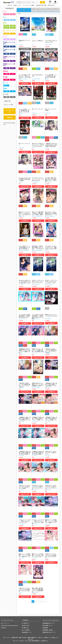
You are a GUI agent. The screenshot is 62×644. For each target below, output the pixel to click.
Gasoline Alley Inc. (36, 284)
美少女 (6, 71)
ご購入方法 (25, 628)
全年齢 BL (13, 26)
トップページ (5, 623)
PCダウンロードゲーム (38, 10)
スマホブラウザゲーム (52, 10)
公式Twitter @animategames (10, 625)
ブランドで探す (9, 105)
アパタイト (48, 250)
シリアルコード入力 (10, 111)
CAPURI (47, 79)
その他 (6, 94)
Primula (20, 44)
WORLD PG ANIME (23, 79)
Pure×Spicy (48, 353)
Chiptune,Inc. (35, 113)
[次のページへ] (46, 601)
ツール (6, 83)
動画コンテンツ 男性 (10, 65)
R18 (13, 14)
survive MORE (35, 182)
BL (5, 17)
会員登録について (27, 632)
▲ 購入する (25, 83)
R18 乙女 (6, 28)
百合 (6, 37)
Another (47, 148)
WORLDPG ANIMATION (37, 216)
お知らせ (4, 628)
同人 (6, 23)
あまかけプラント (23, 319)
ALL (24, 10)
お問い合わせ (26, 625)
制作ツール (6, 85)
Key (33, 45)
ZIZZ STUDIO (48, 319)
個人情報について (47, 625)
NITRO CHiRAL (48, 45)
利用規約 (45, 628)
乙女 (6, 11)
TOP (19, 13)
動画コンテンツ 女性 (10, 57)
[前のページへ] (30, 601)
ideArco (34, 147)
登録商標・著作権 (47, 630)
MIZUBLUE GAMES (36, 79)
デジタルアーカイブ (10, 31)
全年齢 (6, 14)
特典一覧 (10, 118)
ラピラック (21, 353)
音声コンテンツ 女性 (10, 43)
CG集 (6, 77)
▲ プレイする (25, 118)
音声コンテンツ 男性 (10, 50)
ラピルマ (47, 558)
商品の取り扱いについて (49, 632)
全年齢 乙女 (6, 26)
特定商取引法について (49, 623)
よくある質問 (26, 630)
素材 (6, 88)
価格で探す (8, 101)
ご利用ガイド (26, 623)
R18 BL (13, 28)
